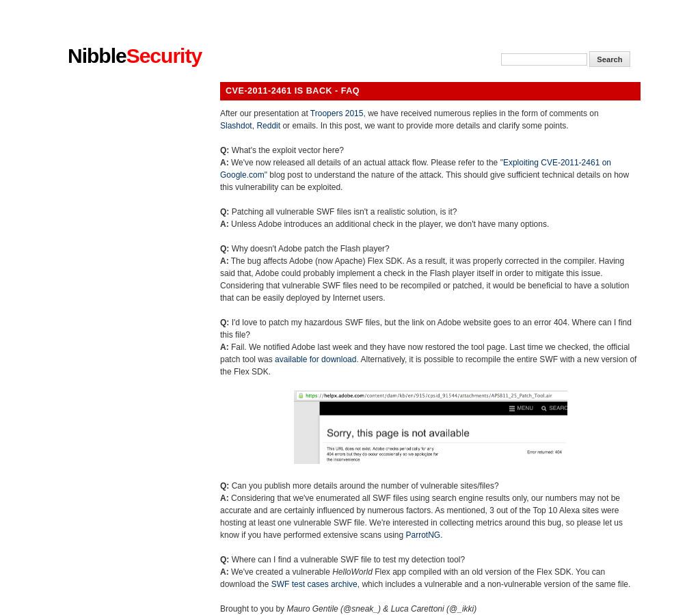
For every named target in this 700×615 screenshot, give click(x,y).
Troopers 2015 (337, 113)
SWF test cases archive (314, 584)
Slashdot (236, 126)
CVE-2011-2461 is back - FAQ (293, 91)
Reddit (268, 126)
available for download (315, 359)
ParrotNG (423, 535)
